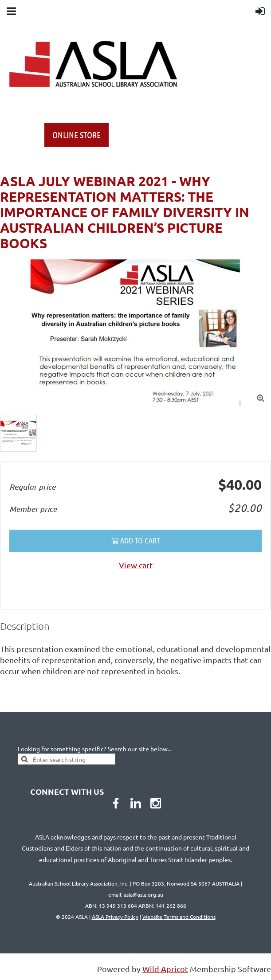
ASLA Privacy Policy (115, 917)
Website (179, 917)
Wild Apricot (165, 969)
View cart (136, 565)
